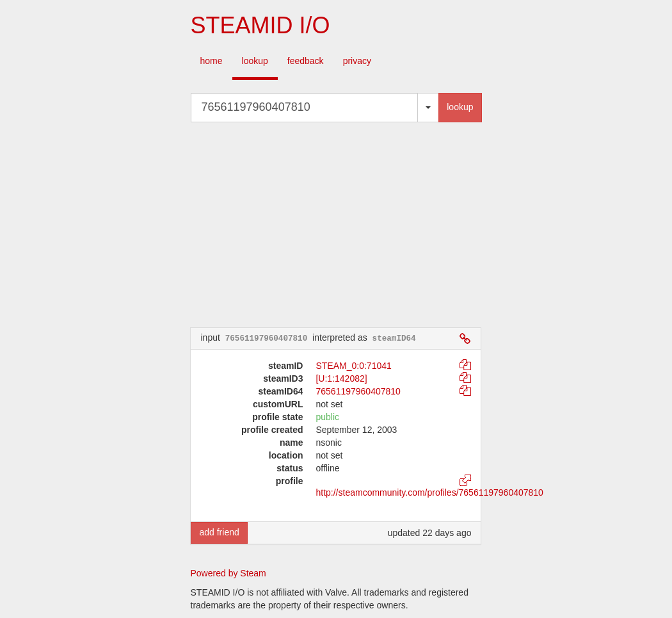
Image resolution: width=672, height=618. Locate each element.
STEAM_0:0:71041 (353, 366)
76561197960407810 (358, 391)
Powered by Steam (228, 573)
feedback (306, 61)
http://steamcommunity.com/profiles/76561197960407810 (429, 492)
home (212, 61)
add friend (219, 532)
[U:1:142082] (341, 378)
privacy (357, 61)
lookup (255, 61)
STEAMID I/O (260, 25)
